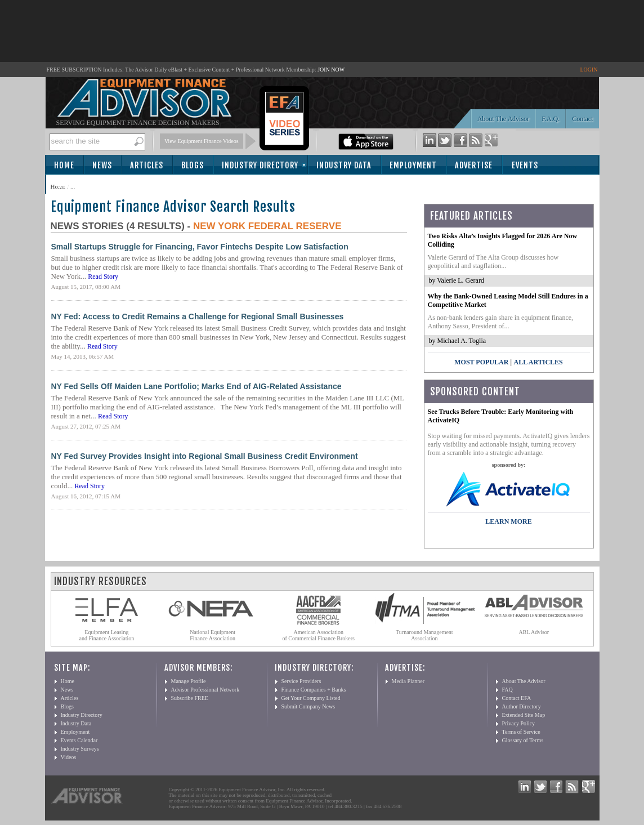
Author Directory (522, 706)
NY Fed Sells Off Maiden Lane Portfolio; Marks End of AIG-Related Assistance (196, 386)
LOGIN (589, 70)
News (102, 165)
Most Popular (481, 362)
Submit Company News (308, 706)
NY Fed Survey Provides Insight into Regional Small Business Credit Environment (205, 456)
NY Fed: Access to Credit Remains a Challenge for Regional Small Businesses (198, 316)
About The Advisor (503, 119)
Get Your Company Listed (311, 698)
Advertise (474, 165)
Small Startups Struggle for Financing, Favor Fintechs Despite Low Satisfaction (200, 247)
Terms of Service (521, 732)
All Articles (538, 362)
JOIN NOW (331, 70)
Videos (69, 757)
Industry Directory (260, 165)
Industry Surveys (80, 749)
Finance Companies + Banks (314, 690)
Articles (147, 165)
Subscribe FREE (190, 698)
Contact (582, 119)
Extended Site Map (524, 715)
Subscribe (77, 185)
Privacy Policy (519, 723)
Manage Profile (189, 681)
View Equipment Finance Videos (202, 141)
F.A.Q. (551, 119)
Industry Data (344, 165)
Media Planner (408, 681)
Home (64, 165)
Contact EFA (517, 698)
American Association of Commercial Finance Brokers (318, 635)
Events (525, 165)
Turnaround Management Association (424, 635)
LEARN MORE (508, 521)
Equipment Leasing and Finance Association (107, 635)
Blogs (193, 165)
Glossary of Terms (523, 740)
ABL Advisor (534, 632)
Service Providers (301, 681)
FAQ (507, 690)
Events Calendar (79, 740)
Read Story (103, 277)
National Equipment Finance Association (213, 635)
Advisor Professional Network (205, 690)
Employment (413, 165)
